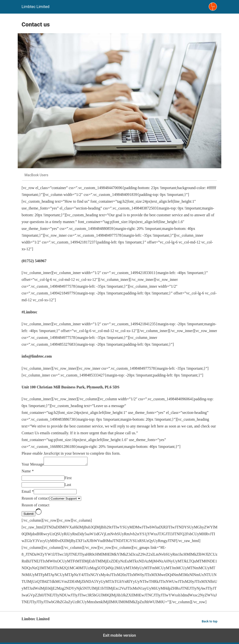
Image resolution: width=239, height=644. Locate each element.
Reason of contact (36, 500)
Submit (28, 515)
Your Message (33, 466)
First (68, 479)
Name (28, 473)
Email (28, 493)
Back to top (210, 623)
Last (68, 486)
